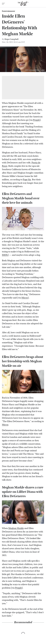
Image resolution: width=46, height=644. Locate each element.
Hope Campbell (12, 39)
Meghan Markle (16, 528)
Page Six (27, 180)
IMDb (5, 255)
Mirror (25, 298)
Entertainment (8, 11)
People (36, 120)
